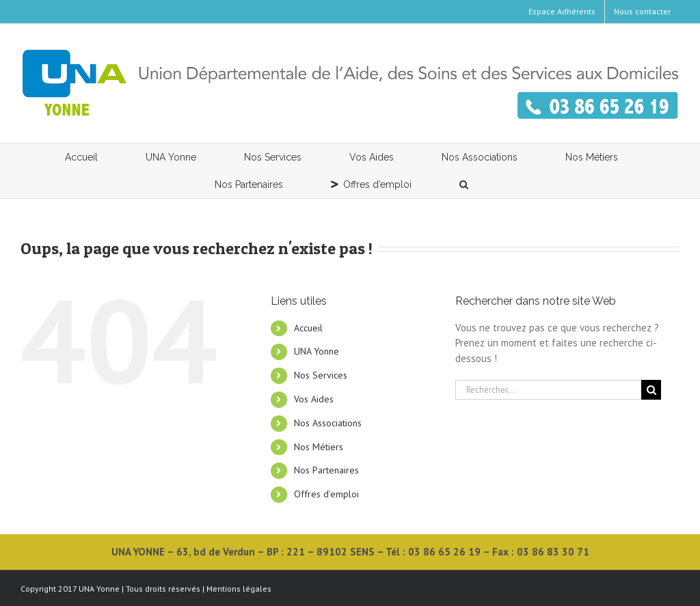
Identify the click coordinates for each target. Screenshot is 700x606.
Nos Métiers (319, 447)
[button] (464, 184)
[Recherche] (651, 390)
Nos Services (321, 375)
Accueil (308, 328)
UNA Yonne (317, 351)
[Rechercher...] (548, 390)
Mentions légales (239, 589)
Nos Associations (328, 423)
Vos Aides (314, 399)
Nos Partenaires (326, 470)
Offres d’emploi (326, 494)
